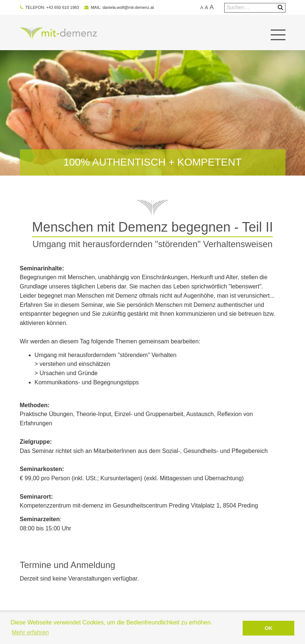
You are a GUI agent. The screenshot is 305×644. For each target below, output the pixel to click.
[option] (153, 113)
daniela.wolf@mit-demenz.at (128, 7)
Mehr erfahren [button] (30, 632)
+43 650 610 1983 (63, 7)
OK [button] (268, 628)
